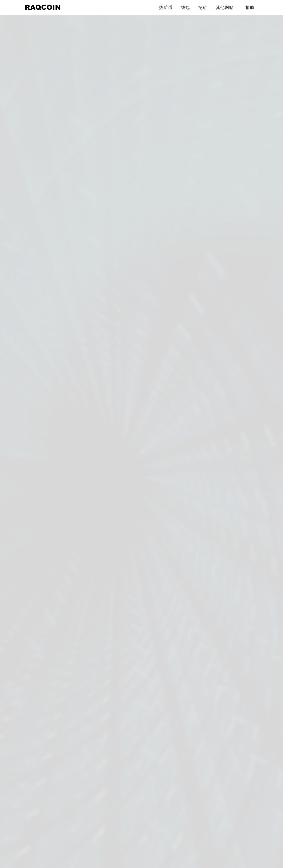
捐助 (250, 7)
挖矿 (203, 7)
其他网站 (225, 7)
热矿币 (166, 7)
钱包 (185, 7)
